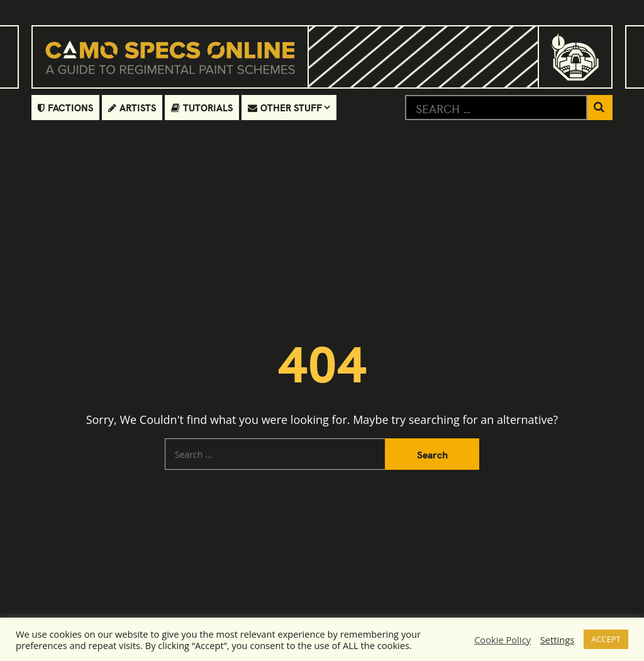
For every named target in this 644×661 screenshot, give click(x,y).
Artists (132, 107)
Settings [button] (557, 640)
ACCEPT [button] (606, 639)
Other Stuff (285, 107)
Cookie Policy (502, 640)
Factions (65, 107)
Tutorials (202, 107)
